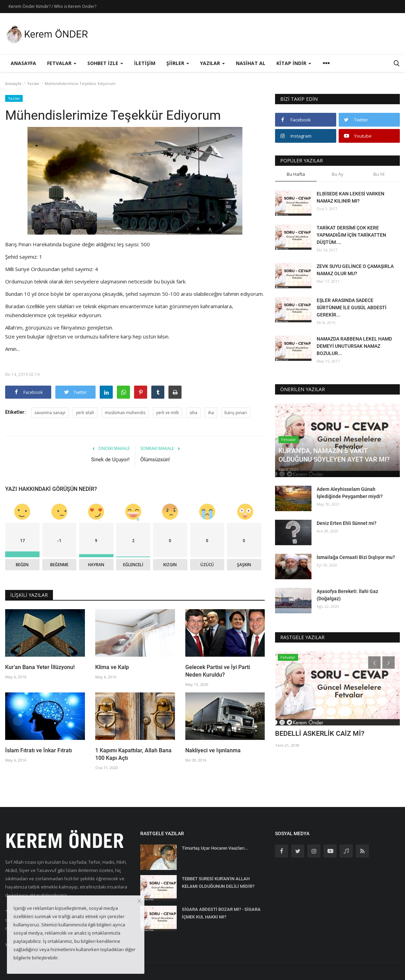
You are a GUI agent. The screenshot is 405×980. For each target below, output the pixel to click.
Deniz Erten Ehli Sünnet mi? (347, 523)
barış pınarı (236, 413)
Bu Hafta (296, 174)
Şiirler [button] (178, 63)
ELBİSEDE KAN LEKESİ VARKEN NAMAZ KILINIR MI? (351, 197)
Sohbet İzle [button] (105, 63)
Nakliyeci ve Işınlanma (213, 750)
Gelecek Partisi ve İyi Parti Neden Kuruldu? (218, 671)
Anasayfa (23, 63)
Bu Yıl (379, 174)
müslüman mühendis (125, 413)
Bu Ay (338, 174)
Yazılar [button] (212, 63)
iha (211, 413)
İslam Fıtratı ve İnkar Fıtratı (39, 750)
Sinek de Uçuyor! (110, 460)
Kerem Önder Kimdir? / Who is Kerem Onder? (52, 6)
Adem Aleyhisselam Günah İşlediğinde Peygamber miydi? (350, 493)
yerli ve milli (167, 413)
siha (193, 413)
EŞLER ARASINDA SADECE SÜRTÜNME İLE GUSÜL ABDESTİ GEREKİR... (352, 308)
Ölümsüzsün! (155, 460)
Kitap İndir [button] (294, 63)
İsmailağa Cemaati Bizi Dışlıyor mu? (356, 557)
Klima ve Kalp (112, 667)
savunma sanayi (50, 413)
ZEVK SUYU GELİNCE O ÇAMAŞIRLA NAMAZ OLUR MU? (355, 270)
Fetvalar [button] (62, 63)
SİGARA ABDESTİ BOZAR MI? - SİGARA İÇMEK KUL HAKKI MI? (221, 913)
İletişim (145, 63)
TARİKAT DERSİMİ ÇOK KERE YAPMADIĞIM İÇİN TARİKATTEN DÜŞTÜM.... (351, 235)
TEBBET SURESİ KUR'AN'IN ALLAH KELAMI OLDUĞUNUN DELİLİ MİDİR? (218, 882)
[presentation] (374, 663)
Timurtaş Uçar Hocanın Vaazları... (215, 848)
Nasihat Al (251, 63)
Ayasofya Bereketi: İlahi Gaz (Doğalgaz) (347, 595)
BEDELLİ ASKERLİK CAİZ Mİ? (320, 733)
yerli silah (85, 413)
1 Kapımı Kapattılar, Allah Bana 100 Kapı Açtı (133, 754)
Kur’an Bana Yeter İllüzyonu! (40, 667)
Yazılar (33, 83)
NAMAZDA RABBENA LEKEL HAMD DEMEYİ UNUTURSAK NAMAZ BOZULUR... (354, 346)
